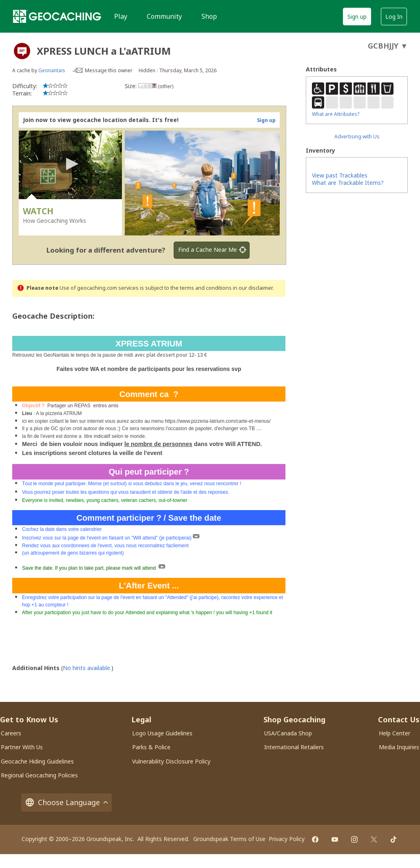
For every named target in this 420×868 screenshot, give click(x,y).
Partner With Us (22, 747)
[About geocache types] (22, 51)
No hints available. (87, 668)
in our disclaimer (253, 288)
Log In (394, 17)
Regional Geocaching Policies (39, 775)
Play (121, 16)
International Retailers (294, 747)
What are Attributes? (336, 114)
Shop (209, 16)
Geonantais (52, 70)
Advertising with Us (357, 137)
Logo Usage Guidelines (162, 733)
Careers (11, 733)
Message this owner (109, 70)
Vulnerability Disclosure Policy (171, 761)
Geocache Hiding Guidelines (37, 761)
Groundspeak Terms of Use (229, 839)
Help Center (395, 733)
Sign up (357, 17)
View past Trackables (340, 175)
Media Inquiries (399, 747)
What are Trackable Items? (348, 183)
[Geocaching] (57, 16)
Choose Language (66, 803)
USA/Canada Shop (288, 733)
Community (164, 16)
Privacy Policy (287, 839)
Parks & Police (151, 747)
